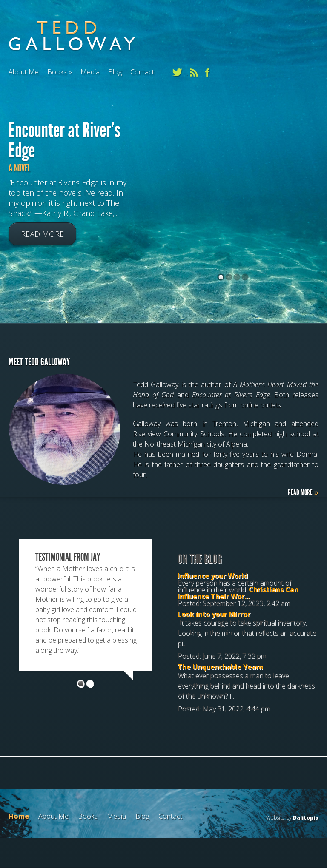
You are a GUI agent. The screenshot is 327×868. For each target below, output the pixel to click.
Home (19, 816)
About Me (24, 72)
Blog (115, 72)
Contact (142, 72)
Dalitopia (306, 818)
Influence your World (213, 576)
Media (90, 72)
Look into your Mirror (214, 614)
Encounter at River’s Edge (65, 141)
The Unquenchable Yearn (220, 667)
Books (57, 72)
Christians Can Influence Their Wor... (238, 593)
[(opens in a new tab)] (233, 239)
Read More (42, 234)
